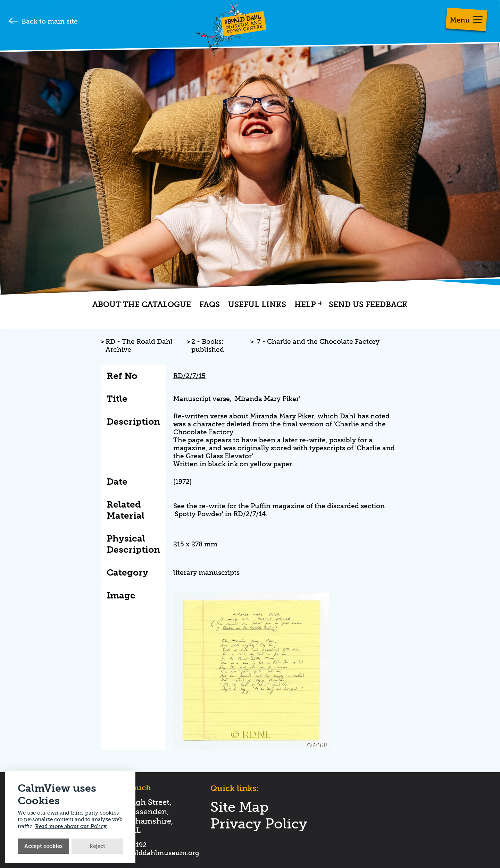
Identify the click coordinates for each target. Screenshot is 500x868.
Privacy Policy (259, 824)
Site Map (239, 807)
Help (305, 305)
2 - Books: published (208, 346)
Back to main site (50, 21)
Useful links (257, 305)
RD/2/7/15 (189, 376)
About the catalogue (142, 305)
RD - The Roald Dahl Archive (139, 346)
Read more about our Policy (71, 826)
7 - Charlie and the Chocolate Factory (318, 342)
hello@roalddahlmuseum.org (152, 853)
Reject (97, 846)
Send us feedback (368, 305)
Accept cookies (43, 846)
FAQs (210, 305)
